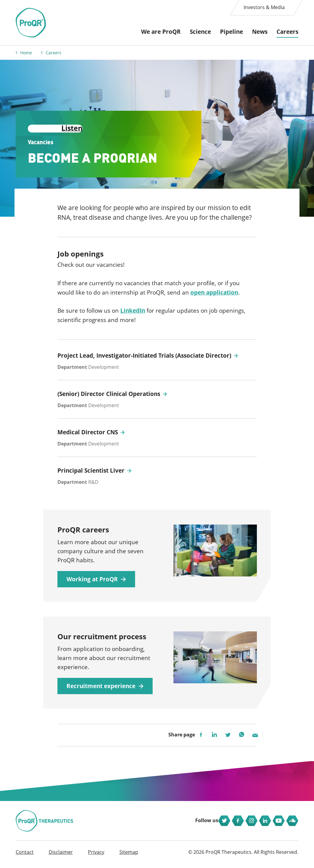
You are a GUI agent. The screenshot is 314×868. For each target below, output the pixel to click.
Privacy (96, 857)
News (260, 32)
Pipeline (231, 32)
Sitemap (129, 857)
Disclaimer (61, 857)
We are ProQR (161, 32)
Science (200, 32)
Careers (287, 32)
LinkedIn (133, 309)
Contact (25, 857)
